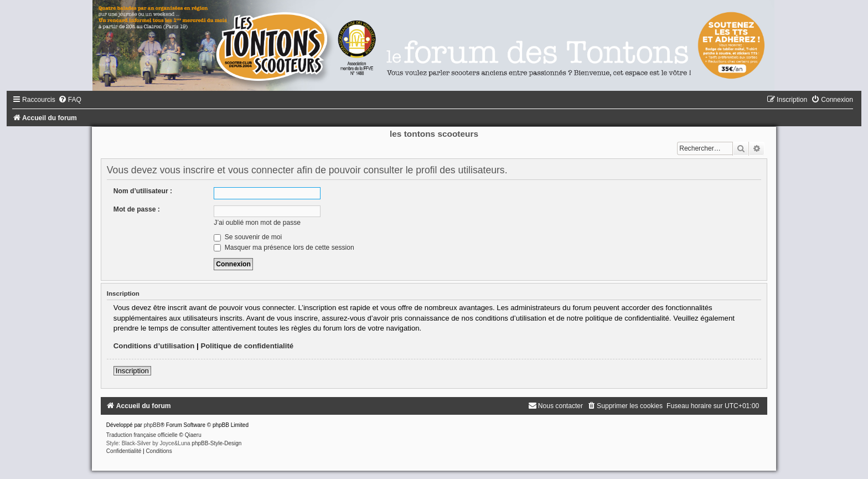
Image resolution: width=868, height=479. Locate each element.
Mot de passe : (137, 209)
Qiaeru (193, 435)
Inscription (132, 371)
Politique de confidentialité (247, 346)
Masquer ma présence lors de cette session (284, 248)
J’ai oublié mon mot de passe (257, 223)
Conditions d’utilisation (154, 346)
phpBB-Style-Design (216, 443)
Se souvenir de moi (248, 237)
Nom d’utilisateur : (143, 191)
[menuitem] (70, 100)
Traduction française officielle (142, 435)
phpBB (152, 425)
